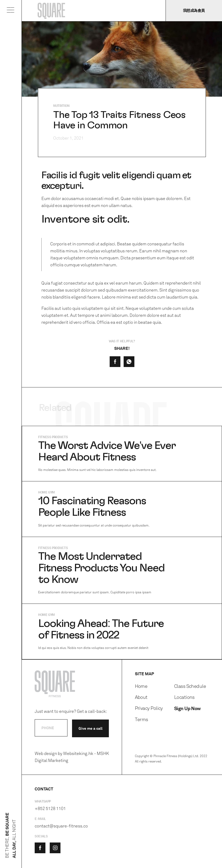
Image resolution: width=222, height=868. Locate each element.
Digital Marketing (51, 760)
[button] (11, 11)
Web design (46, 753)
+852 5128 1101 (50, 809)
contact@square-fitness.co (61, 826)
